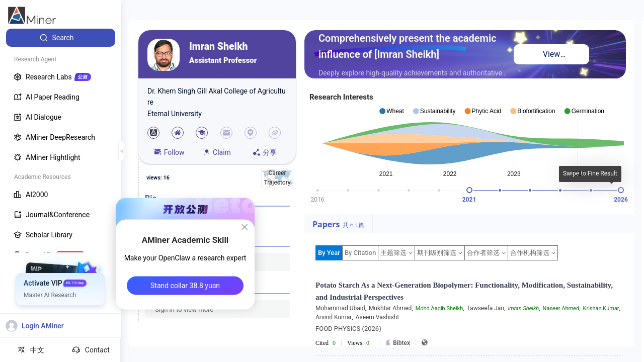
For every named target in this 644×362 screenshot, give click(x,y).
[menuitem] (61, 38)
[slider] (469, 190)
